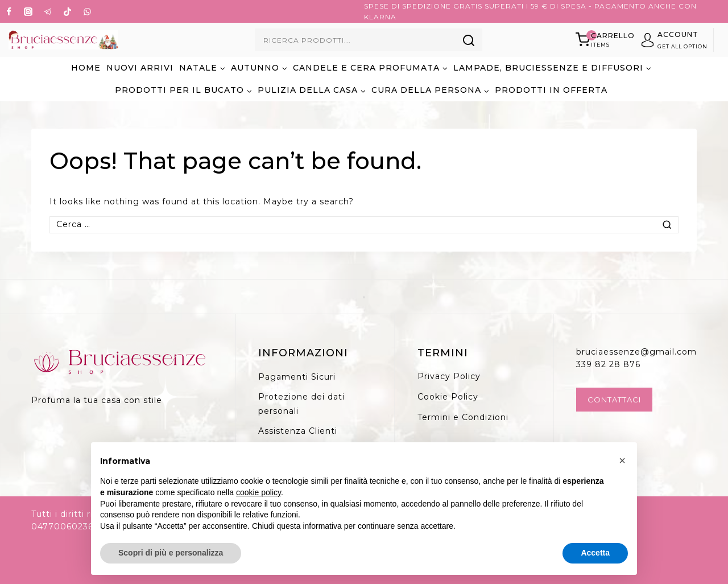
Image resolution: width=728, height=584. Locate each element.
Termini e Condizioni (463, 417)
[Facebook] (9, 11)
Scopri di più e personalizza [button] (171, 553)
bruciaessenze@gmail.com (636, 352)
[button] (622, 460)
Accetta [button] (595, 553)
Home (86, 68)
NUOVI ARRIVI (140, 68)
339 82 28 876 (608, 364)
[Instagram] (28, 11)
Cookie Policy (448, 397)
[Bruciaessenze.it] (63, 40)
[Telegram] (48, 11)
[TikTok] (68, 11)
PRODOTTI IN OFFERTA (551, 90)
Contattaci (614, 400)
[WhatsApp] (87, 11)
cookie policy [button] (258, 492)
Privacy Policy (449, 376)
